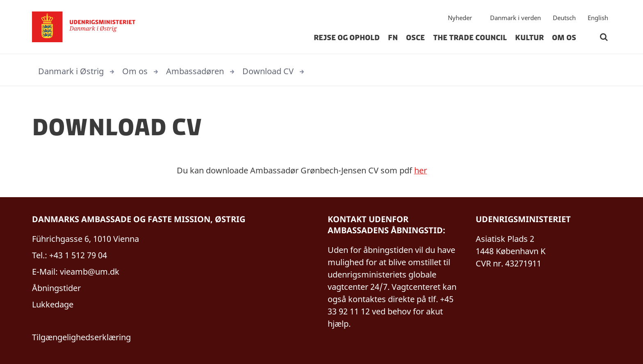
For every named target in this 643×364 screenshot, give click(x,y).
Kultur (529, 39)
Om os (564, 39)
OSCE (415, 39)
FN (393, 39)
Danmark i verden (515, 18)
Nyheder (460, 18)
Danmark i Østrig (71, 71)
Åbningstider (56, 288)
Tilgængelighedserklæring (81, 337)
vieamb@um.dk (90, 272)
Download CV (268, 71)
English (598, 18)
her (421, 170)
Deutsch (564, 18)
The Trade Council (470, 39)
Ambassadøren (195, 71)
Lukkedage (53, 304)
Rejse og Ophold (347, 39)
